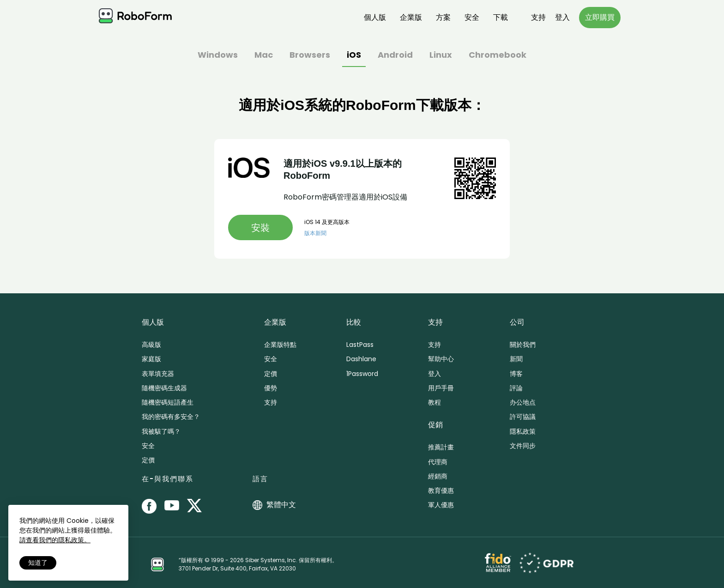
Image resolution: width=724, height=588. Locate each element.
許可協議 (523, 417)
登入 (562, 17)
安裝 (260, 228)
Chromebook (498, 56)
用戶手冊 (441, 388)
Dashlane (361, 359)
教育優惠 (441, 491)
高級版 (151, 345)
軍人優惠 (441, 505)
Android (395, 56)
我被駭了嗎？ (161, 431)
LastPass (360, 345)
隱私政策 (523, 431)
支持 (538, 17)
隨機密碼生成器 (164, 388)
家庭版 (151, 359)
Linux (441, 56)
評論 (516, 388)
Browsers (310, 56)
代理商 (438, 462)
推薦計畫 (441, 447)
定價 (148, 460)
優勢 (271, 388)
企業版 (411, 17)
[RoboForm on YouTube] (172, 506)
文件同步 (523, 446)
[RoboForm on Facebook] (149, 506)
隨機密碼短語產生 (168, 402)
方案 (443, 17)
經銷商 (438, 476)
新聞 (516, 359)
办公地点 (523, 402)
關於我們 (523, 345)
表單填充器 (158, 374)
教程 (434, 402)
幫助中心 (441, 359)
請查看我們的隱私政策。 (55, 540)
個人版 (375, 17)
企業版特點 (280, 345)
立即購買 (600, 17)
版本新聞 (315, 233)
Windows (218, 56)
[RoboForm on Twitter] (194, 506)
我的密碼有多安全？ (171, 417)
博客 (516, 374)
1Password (362, 374)
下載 (501, 17)
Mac (264, 56)
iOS (354, 56)
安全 (472, 17)
